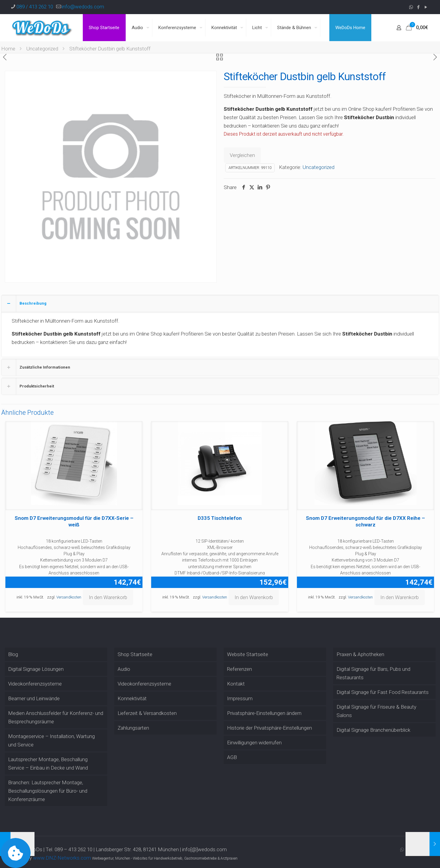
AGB (232, 757)
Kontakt (236, 684)
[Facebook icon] (419, 7)
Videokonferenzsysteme (35, 684)
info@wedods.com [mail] (83, 7)
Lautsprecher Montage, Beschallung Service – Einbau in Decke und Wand (48, 764)
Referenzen (239, 669)
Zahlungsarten (133, 728)
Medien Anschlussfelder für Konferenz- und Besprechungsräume (56, 717)
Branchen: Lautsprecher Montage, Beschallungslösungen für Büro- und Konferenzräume (48, 791)
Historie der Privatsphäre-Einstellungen (269, 728)
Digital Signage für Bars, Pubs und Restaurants (373, 673)
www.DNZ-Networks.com (62, 858)
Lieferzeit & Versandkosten (147, 713)
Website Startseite (248, 654)
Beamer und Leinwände (34, 698)
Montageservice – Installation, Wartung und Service (51, 740)
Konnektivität (132, 698)
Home (8, 49)
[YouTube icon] (426, 7)
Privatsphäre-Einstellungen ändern (264, 713)
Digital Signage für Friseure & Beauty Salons (376, 711)
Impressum (240, 698)
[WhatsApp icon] (411, 7)
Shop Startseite (135, 654)
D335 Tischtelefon (220, 518)
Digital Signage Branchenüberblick (373, 730)
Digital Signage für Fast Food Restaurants (383, 692)
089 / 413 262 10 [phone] (35, 7)
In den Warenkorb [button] (108, 597)
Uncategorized (42, 49)
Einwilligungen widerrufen (254, 743)
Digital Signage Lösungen (36, 669)
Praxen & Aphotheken (360, 654)
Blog (13, 654)
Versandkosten (69, 597)
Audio (124, 669)
